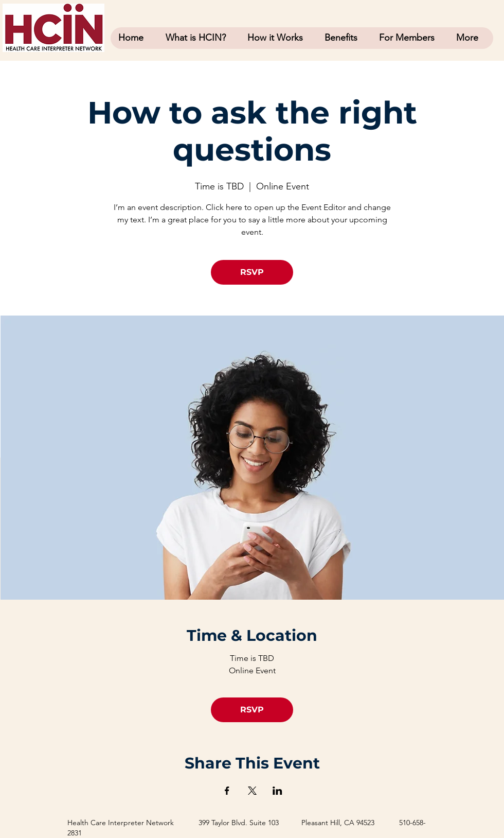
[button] (410, 38)
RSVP (252, 272)
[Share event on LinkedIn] (277, 791)
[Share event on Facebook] (227, 791)
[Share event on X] (252, 791)
